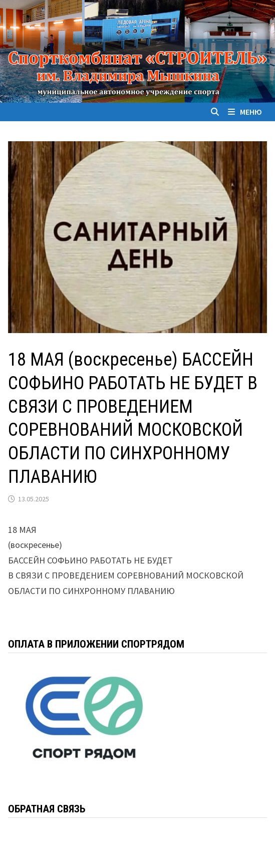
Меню (245, 112)
